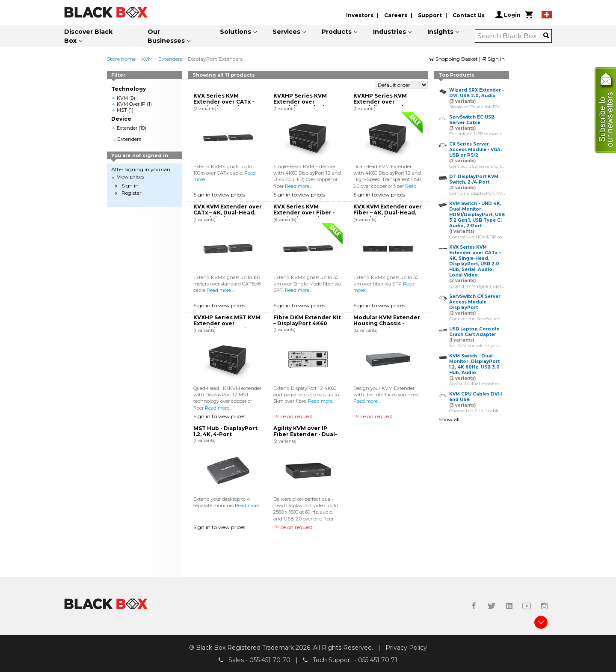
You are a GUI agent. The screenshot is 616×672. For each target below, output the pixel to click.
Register (132, 193)
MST (122, 110)
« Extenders (127, 139)
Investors (360, 15)
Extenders (170, 59)
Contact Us (469, 15)
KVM (147, 59)
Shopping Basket (454, 59)
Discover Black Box (88, 36)
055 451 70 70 (270, 660)
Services (286, 32)
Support (430, 15)
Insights (440, 32)
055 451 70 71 (378, 660)
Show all (449, 419)
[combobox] (511, 36)
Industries (389, 32)
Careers (396, 15)
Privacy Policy (406, 648)
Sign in (493, 59)
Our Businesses (166, 36)
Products (337, 32)
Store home (121, 59)
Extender (127, 128)
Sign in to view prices (219, 195)
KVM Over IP (131, 104)
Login (508, 15)
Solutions (235, 32)
